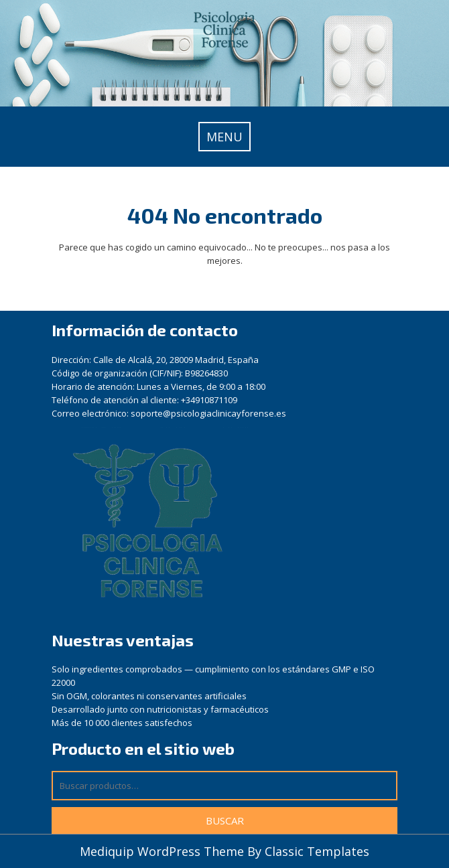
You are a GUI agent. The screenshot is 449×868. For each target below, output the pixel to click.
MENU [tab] (224, 137)
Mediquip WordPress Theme (164, 851)
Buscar (225, 820)
